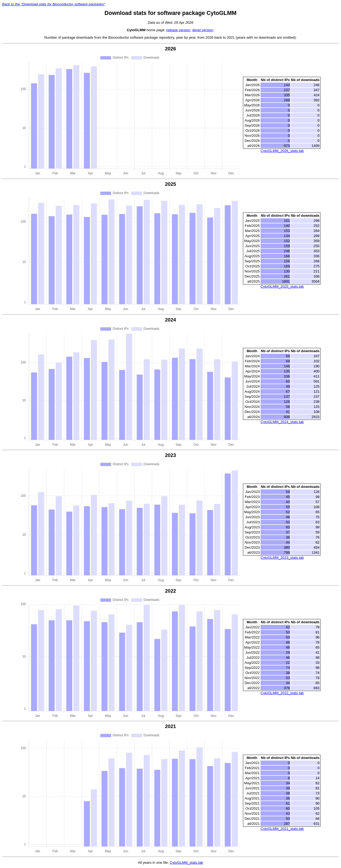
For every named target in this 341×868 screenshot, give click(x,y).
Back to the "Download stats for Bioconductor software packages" (54, 4)
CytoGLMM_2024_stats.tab (282, 422)
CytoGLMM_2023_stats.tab (282, 558)
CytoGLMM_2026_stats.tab (282, 151)
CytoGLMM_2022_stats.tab (282, 693)
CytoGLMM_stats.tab (186, 863)
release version (178, 30)
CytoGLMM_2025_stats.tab (282, 286)
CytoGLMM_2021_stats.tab (282, 829)
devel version (203, 30)
